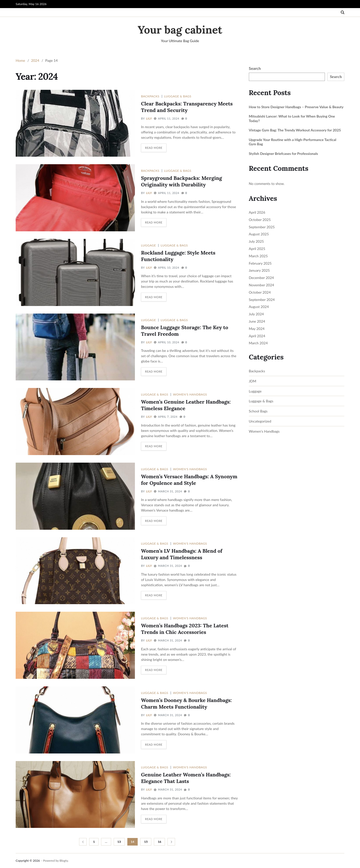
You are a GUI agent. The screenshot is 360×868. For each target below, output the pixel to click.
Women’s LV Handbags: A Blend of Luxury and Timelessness (182, 554)
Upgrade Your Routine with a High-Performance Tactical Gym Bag (293, 142)
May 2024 (257, 329)
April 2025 (257, 249)
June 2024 (257, 321)
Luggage (148, 245)
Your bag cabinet (180, 30)
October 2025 (260, 220)
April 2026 (257, 212)
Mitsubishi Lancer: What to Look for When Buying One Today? (292, 118)
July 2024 (256, 314)
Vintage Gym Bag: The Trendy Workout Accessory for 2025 (295, 130)
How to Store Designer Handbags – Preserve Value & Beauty (296, 107)
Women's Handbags (190, 394)
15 (146, 842)
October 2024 (260, 292)
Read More (154, 148)
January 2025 (259, 270)
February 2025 (260, 263)
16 (159, 842)
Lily (149, 118)
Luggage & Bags (178, 96)
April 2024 (257, 336)
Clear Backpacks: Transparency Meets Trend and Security (187, 107)
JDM (253, 381)
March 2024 (258, 343)
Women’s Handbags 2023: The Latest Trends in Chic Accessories (185, 629)
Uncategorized (260, 421)
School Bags (258, 411)
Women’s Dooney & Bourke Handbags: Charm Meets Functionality (186, 703)
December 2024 (261, 278)
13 (119, 842)
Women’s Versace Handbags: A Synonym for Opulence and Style (189, 480)
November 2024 (261, 285)
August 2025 (259, 234)
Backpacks (150, 96)
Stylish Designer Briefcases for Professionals (283, 153)
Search (255, 68)
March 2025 (258, 256)
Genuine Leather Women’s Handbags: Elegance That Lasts (186, 778)
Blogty (64, 861)
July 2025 (256, 241)
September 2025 (262, 227)
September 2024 (262, 300)
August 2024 (259, 307)
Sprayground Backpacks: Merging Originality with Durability (181, 181)
